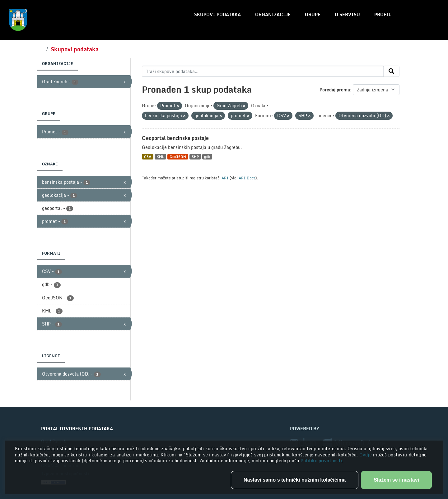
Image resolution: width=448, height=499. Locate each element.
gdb (207, 157)
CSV (148, 157)
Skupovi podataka (217, 14)
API (225, 178)
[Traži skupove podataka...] (263, 71)
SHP (195, 157)
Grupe (313, 14)
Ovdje (366, 455)
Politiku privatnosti (321, 461)
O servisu (347, 14)
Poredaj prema (335, 90)
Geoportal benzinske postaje (175, 138)
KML (160, 157)
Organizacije (273, 14)
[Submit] (391, 71)
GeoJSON (178, 157)
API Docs (247, 178)
